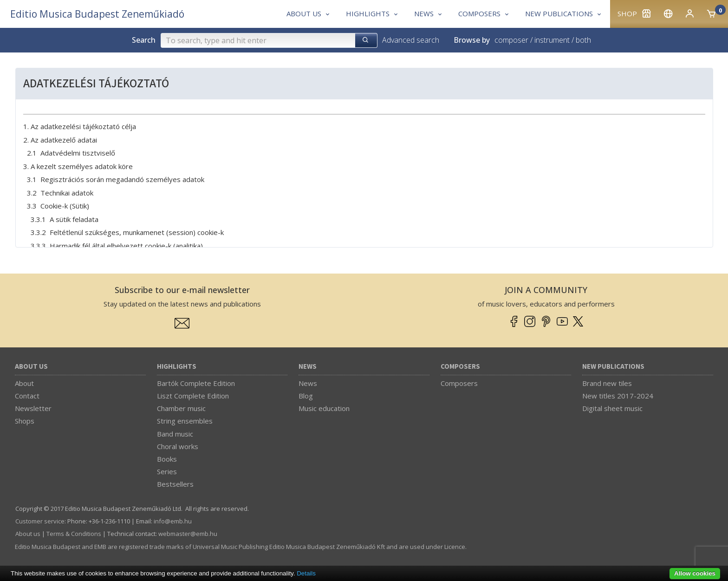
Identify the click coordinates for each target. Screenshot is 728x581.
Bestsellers (175, 484)
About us (31, 367)
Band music (175, 434)
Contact (27, 396)
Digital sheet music (612, 408)
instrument (552, 40)
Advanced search (411, 40)
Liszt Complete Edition (193, 396)
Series (167, 471)
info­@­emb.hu (173, 521)
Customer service (40, 521)
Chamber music (181, 408)
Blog (306, 396)
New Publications (613, 367)
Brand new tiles (607, 383)
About (24, 383)
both (583, 40)
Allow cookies (695, 573)
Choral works (178, 446)
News (308, 367)
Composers (460, 367)
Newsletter (33, 408)
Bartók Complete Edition (196, 383)
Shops (25, 421)
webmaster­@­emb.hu (188, 534)
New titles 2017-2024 (618, 396)
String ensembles (185, 421)
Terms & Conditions (74, 534)
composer (511, 40)
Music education (324, 408)
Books (167, 459)
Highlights (177, 367)
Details (306, 573)
